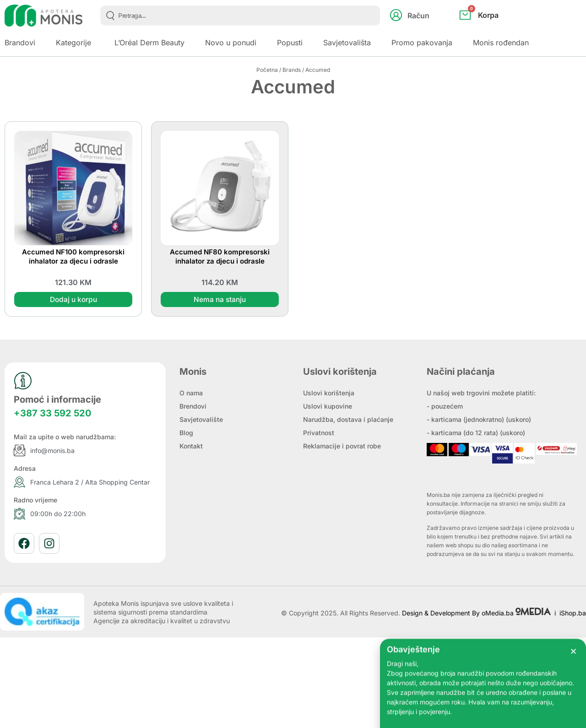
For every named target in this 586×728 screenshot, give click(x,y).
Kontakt (191, 446)
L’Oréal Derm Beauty (149, 43)
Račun (418, 16)
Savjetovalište (201, 420)
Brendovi (193, 407)
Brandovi (20, 43)
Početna (267, 70)
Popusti (290, 43)
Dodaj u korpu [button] (73, 300)
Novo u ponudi (231, 43)
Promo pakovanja (422, 43)
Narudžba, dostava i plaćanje (348, 420)
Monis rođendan (501, 43)
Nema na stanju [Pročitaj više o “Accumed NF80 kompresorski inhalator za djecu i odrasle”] (220, 300)
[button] (573, 666)
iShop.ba (573, 613)
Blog (186, 433)
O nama (191, 393)
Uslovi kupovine (328, 407)
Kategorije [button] (73, 43)
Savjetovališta (347, 43)
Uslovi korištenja (329, 393)
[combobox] (240, 16)
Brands (292, 70)
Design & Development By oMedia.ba (477, 613)
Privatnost (319, 433)
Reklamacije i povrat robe (342, 446)
